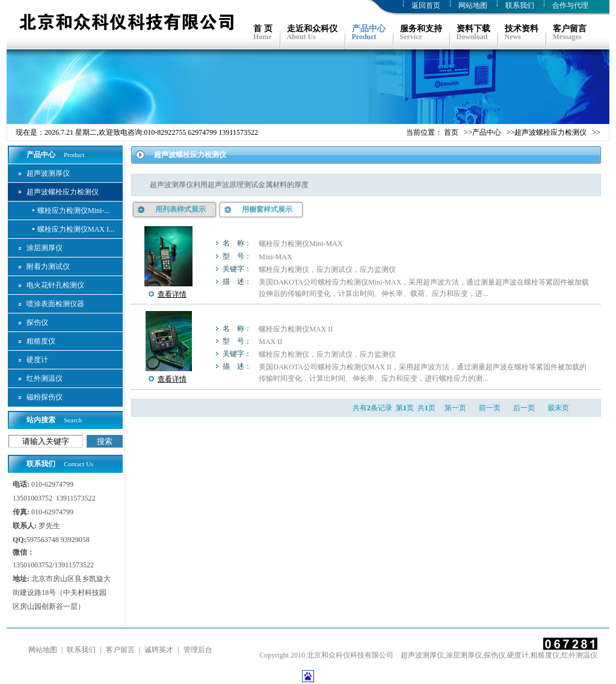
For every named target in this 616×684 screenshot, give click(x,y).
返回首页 (426, 5)
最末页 (558, 408)
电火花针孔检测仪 (55, 285)
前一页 (490, 408)
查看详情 (172, 294)
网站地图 (473, 5)
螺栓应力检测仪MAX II (296, 329)
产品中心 (487, 132)
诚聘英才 (159, 650)
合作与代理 (570, 5)
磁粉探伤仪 (45, 397)
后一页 (524, 408)
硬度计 (37, 360)
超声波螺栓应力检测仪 (550, 132)
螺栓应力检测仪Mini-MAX (300, 244)
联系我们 (520, 5)
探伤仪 (37, 322)
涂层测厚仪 (45, 248)
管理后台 (198, 650)
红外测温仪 (45, 378)
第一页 (455, 408)
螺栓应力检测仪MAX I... (76, 229)
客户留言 (120, 650)
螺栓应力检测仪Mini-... (73, 211)
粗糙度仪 (41, 341)
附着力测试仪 (48, 267)
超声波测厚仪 (48, 173)
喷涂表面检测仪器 (55, 304)
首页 (451, 132)
